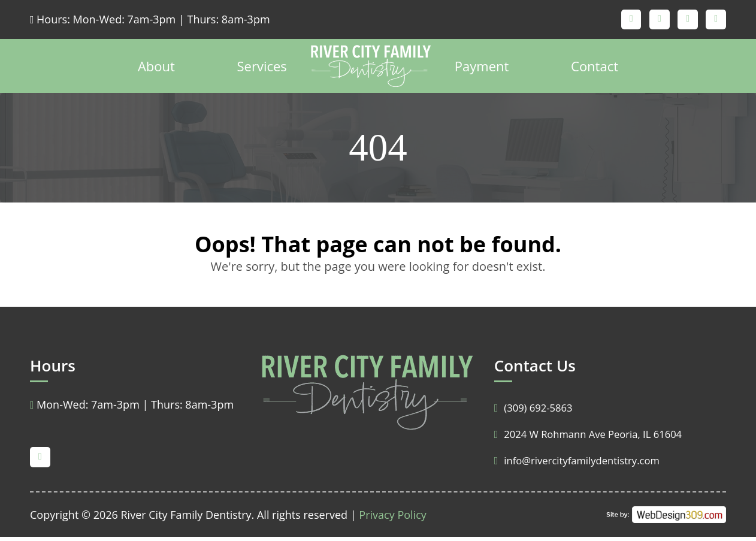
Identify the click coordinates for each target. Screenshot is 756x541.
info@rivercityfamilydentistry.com (583, 464)
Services (262, 70)
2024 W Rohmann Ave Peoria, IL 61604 (596, 438)
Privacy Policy (392, 519)
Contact (595, 70)
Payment (482, 70)
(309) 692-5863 (536, 412)
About (156, 70)
